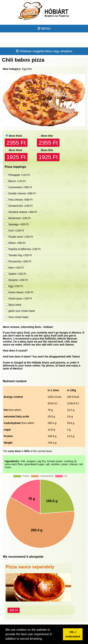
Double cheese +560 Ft (22, 193)
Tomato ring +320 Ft (20, 255)
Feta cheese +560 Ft (21, 200)
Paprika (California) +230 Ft (25, 249)
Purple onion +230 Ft (21, 237)
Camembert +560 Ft (20, 187)
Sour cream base (18, 317)
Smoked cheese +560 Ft (23, 212)
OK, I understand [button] (73, 634)
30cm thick (15, 136)
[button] (44, 639)
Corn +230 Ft (16, 231)
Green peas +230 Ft (20, 298)
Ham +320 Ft (16, 268)
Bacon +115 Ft (17, 181)
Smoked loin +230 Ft (21, 206)
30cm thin (47, 136)
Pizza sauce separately (30, 567)
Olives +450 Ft (17, 243)
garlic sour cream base (22, 311)
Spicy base (15, 305)
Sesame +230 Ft (18, 280)
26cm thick (15, 150)
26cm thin (47, 150)
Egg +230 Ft (16, 286)
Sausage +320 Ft (18, 224)
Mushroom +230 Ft (19, 218)
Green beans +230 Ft (21, 292)
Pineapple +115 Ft (19, 175)
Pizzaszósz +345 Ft (20, 261)
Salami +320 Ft (17, 274)
